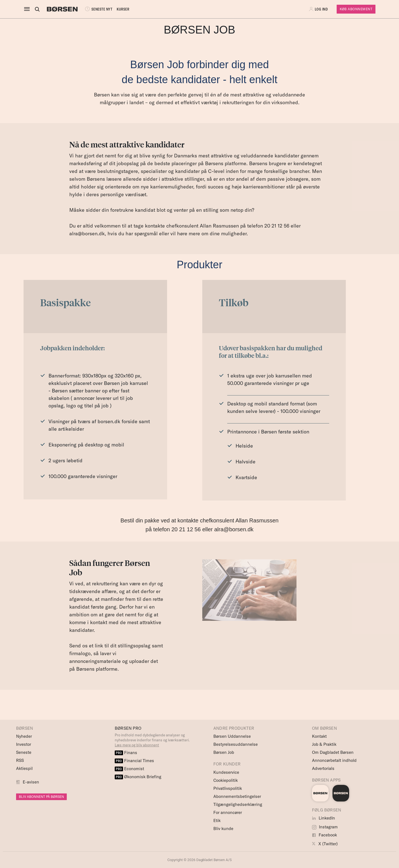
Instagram (325, 827)
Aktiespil (24, 768)
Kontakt (319, 736)
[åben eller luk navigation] (28, 9)
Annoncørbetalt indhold (334, 760)
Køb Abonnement (356, 9)
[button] (319, 9)
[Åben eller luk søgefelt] (37, 9)
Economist (129, 769)
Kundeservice (226, 772)
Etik (217, 820)
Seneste (24, 752)
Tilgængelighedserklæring (238, 804)
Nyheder (24, 736)
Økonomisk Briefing (138, 777)
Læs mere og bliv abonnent (137, 745)
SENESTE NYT (98, 9)
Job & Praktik (324, 744)
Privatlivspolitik (228, 788)
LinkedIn (323, 818)
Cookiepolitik (226, 780)
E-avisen (31, 782)
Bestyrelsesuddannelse (236, 744)
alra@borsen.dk (87, 233)
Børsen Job (224, 752)
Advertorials (323, 768)
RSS (20, 760)
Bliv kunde (223, 829)
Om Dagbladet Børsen (333, 752)
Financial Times (134, 761)
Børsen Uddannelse (232, 736)
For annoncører (228, 812)
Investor (24, 744)
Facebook (324, 835)
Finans (126, 753)
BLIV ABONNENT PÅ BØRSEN (41, 797)
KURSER (123, 9)
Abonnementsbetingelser (237, 796)
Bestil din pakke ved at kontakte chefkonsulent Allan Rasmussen (199, 520)
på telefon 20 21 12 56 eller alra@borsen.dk (199, 529)
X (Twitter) (325, 844)
